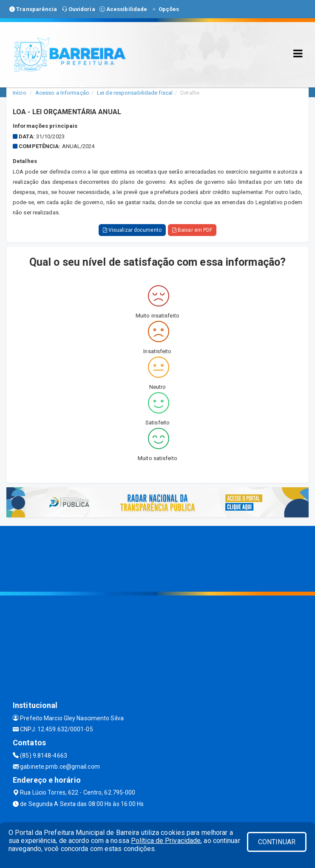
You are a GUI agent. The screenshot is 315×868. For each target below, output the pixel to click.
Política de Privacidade (166, 841)
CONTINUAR (277, 842)
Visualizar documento (132, 230)
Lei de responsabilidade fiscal (135, 93)
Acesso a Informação (62, 93)
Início (20, 93)
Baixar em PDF (192, 230)
